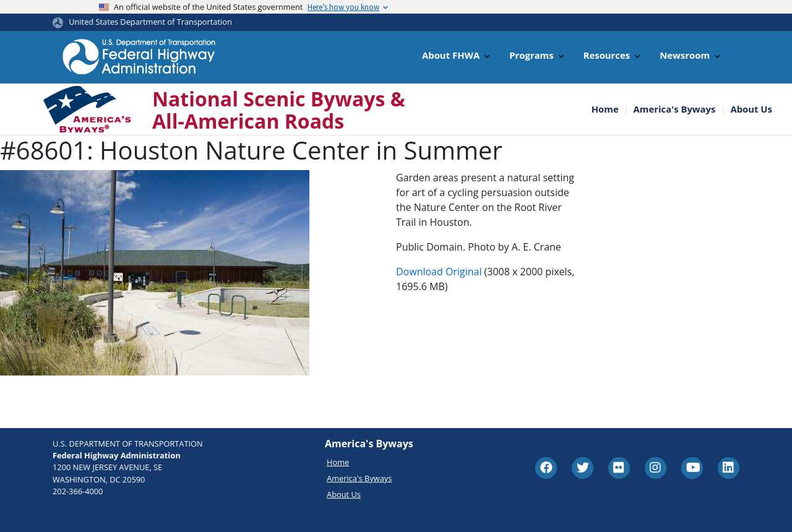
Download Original (439, 272)
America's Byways (675, 109)
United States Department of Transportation (150, 22)
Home (605, 109)
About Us (751, 109)
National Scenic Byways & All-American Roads (279, 109)
